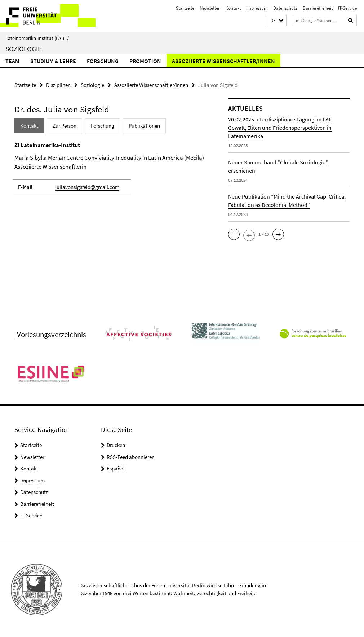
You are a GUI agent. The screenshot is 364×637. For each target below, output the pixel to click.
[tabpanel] (110, 172)
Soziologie (23, 49)
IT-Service (347, 8)
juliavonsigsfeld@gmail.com (87, 187)
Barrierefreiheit (318, 8)
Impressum (257, 8)
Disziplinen (58, 85)
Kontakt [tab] (29, 126)
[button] (277, 21)
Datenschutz (285, 8)
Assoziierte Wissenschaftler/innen (223, 61)
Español (116, 468)
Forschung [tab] (103, 126)
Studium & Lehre (53, 61)
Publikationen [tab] (144, 126)
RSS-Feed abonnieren (131, 457)
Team (12, 61)
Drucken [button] (116, 445)
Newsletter (210, 8)
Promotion (145, 61)
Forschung (103, 61)
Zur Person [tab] (65, 126)
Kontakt (233, 8)
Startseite (185, 8)
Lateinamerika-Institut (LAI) (37, 38)
